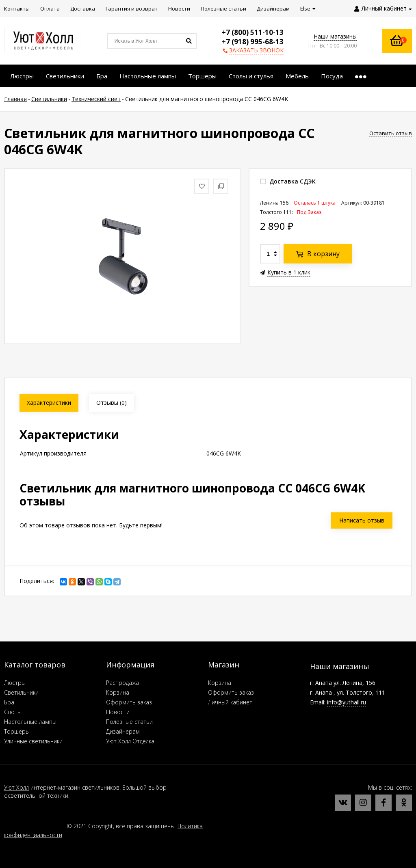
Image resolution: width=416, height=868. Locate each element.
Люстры (15, 683)
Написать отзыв (362, 520)
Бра (9, 702)
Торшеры (17, 731)
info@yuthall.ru (347, 702)
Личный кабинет (230, 702)
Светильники (21, 692)
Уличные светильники (33, 741)
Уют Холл (16, 787)
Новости (118, 712)
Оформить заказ (129, 702)
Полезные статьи (129, 722)
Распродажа (122, 683)
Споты (13, 712)
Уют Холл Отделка (130, 741)
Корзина (118, 692)
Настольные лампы (30, 722)
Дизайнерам (123, 731)
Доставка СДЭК (288, 181)
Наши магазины (335, 36)
